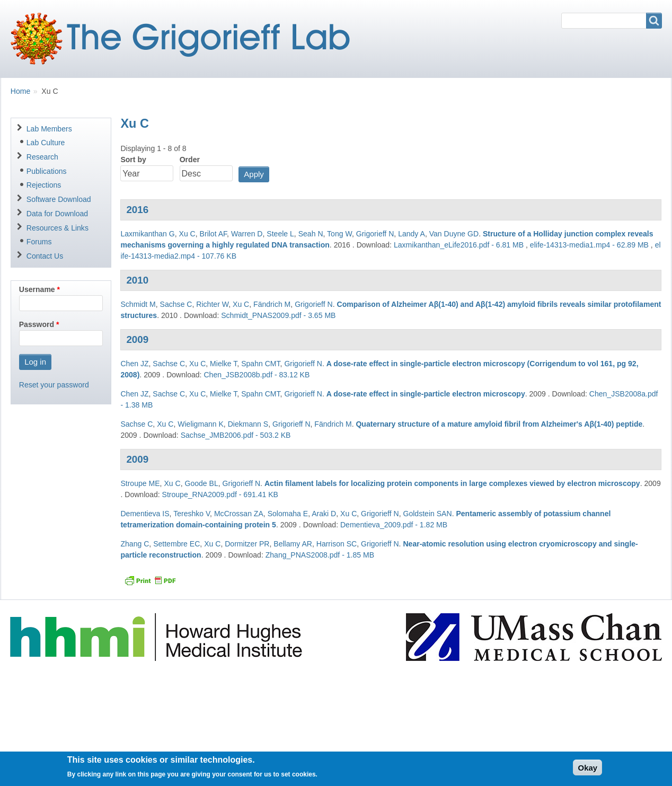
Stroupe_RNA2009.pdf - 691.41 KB (220, 494)
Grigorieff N (375, 234)
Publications (47, 171)
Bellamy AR (293, 544)
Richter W (212, 304)
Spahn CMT (260, 364)
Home (20, 91)
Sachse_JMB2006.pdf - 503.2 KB (236, 435)
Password (37, 324)
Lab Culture (46, 143)
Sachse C (176, 304)
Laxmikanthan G (147, 234)
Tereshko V (192, 514)
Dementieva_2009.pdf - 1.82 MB (394, 525)
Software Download (59, 199)
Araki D (324, 514)
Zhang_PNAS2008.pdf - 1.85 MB (320, 555)
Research (42, 157)
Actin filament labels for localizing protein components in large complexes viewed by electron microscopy (452, 483)
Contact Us (45, 256)
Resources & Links (58, 228)
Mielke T (223, 364)
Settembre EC (176, 544)
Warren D (247, 234)
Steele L (280, 234)
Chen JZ (134, 364)
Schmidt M (138, 304)
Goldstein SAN (427, 514)
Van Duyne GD (454, 234)
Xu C (187, 234)
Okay (587, 771)
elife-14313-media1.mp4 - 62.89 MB (589, 245)
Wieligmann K (201, 424)
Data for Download (57, 214)
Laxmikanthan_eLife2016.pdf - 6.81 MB (459, 245)
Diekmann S (248, 424)
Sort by (133, 160)
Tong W (339, 234)
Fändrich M (272, 304)
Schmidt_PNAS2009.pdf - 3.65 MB (278, 315)
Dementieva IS (145, 514)
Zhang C (135, 544)
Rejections (44, 185)
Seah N (311, 234)
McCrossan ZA (239, 514)
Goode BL (201, 483)
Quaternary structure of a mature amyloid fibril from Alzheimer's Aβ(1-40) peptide (499, 424)
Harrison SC (337, 544)
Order (190, 160)
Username (37, 289)
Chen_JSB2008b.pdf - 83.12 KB (257, 375)
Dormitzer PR (247, 544)
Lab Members (49, 129)
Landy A (412, 234)
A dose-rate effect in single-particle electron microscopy (426, 394)
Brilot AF (214, 234)
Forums (39, 242)
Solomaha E (288, 514)
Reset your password (54, 385)
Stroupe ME (140, 483)
